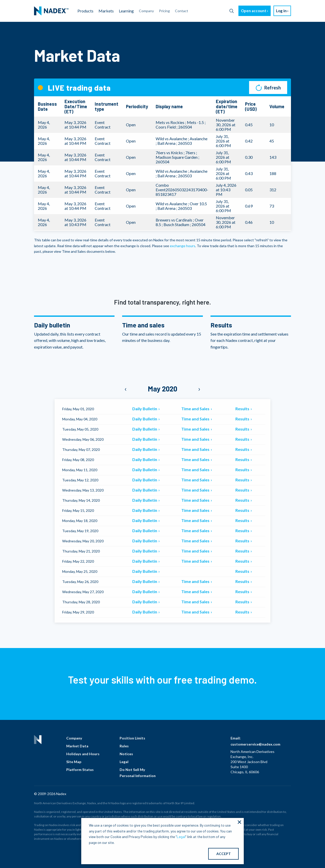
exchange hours (183, 246)
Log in (281, 11)
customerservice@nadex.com (255, 744)
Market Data (77, 746)
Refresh (268, 88)
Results (243, 409)
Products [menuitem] (85, 11)
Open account (254, 11)
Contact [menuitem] (182, 11)
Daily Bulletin (145, 409)
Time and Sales (196, 409)
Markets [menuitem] (106, 11)
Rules (124, 746)
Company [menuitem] (146, 11)
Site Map (74, 762)
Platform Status (80, 770)
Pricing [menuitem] (164, 11)
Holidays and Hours (83, 754)
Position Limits (132, 738)
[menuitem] (51, 11)
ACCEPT (224, 854)
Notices (126, 754)
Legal (124, 762)
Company (74, 738)
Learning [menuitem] (126, 11)
